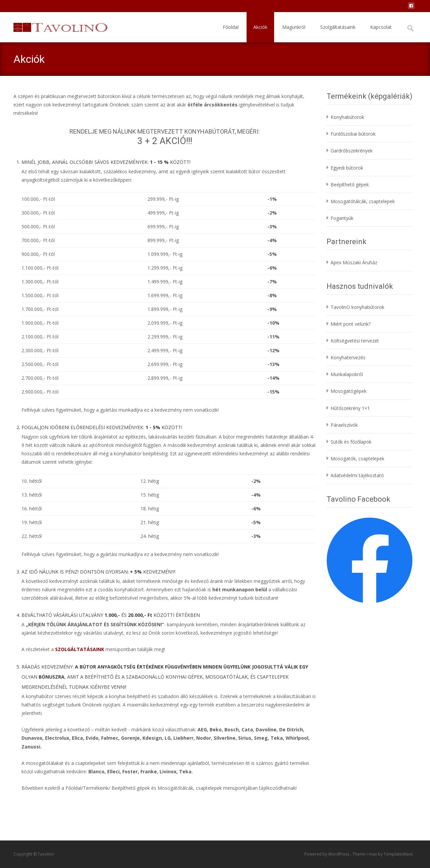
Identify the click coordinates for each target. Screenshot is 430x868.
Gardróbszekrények (352, 151)
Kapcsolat (381, 27)
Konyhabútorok (347, 117)
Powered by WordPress (327, 854)
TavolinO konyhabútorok (357, 307)
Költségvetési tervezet (355, 341)
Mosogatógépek (349, 391)
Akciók (260, 27)
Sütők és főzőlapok (351, 442)
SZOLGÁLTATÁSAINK (80, 649)
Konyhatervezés (348, 357)
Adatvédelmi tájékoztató (357, 475)
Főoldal (231, 27)
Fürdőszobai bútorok (353, 134)
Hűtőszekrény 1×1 (350, 408)
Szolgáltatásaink (338, 27)
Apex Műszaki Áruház (354, 262)
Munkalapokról (347, 374)
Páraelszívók (344, 425)
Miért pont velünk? (351, 324)
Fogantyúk (342, 218)
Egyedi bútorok (347, 168)
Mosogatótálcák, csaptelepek (363, 201)
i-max (372, 854)
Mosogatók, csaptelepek (357, 459)
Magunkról (294, 27)
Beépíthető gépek (350, 185)
